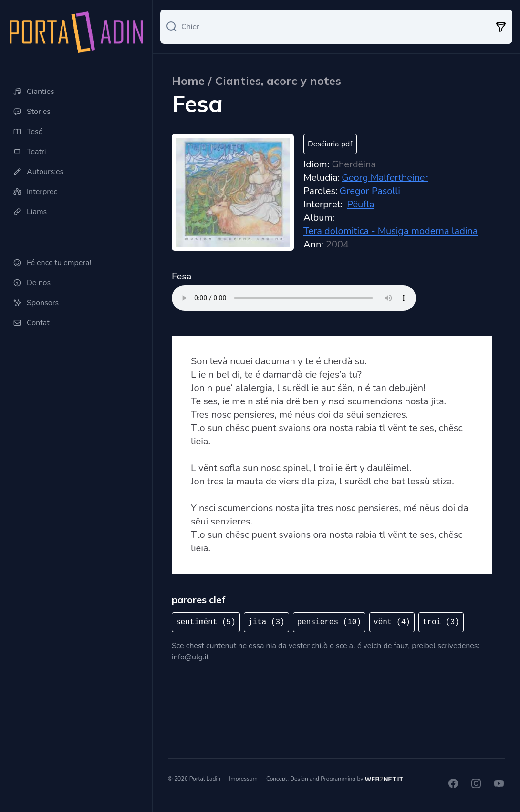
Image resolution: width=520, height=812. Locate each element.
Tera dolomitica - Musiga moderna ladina (390, 231)
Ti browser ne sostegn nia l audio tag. (294, 298)
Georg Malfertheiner (385, 178)
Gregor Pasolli (370, 191)
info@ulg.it (190, 657)
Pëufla (360, 204)
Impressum (243, 779)
